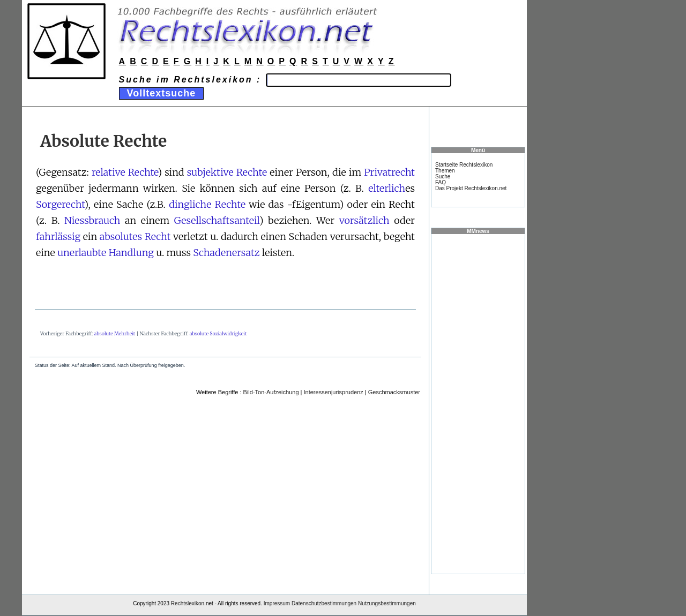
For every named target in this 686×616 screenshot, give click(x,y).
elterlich (387, 188)
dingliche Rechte (207, 204)
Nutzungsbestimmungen (387, 603)
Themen (445, 171)
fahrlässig (58, 236)
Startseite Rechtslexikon (464, 165)
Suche (443, 176)
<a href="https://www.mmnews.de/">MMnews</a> (478, 403)
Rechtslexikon (188, 603)
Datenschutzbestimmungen (324, 603)
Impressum (277, 603)
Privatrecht (389, 172)
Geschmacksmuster (394, 392)
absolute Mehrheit (115, 333)
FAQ (441, 182)
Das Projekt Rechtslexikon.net (471, 188)
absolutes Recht (135, 236)
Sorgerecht (60, 204)
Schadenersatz (226, 253)
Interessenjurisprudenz (334, 392)
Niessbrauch (92, 220)
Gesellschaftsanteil (217, 220)
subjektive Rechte (227, 172)
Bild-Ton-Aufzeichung (271, 392)
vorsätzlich (364, 220)
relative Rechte (125, 172)
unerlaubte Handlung (106, 253)
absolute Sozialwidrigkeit (218, 333)
